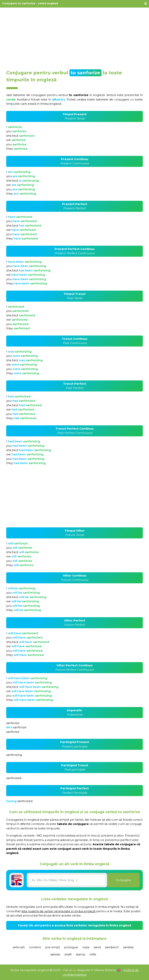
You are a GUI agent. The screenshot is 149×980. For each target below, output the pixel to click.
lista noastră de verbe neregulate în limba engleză (58, 911)
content (35, 947)
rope (86, 947)
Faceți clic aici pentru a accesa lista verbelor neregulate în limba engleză (75, 925)
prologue (71, 947)
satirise (55, 954)
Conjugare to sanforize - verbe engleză (30, 3)
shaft (68, 954)
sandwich (112, 947)
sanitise (128, 947)
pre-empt (53, 947)
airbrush (19, 947)
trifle (93, 954)
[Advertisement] (74, 37)
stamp (81, 954)
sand (97, 947)
